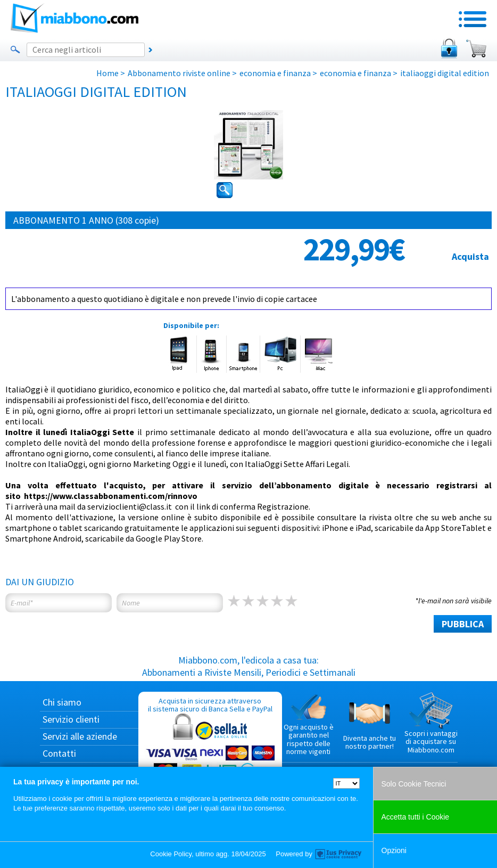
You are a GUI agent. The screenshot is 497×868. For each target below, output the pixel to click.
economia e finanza (275, 73)
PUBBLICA (463, 624)
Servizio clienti (71, 719)
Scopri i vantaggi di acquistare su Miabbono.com (431, 723)
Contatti (59, 753)
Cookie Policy (171, 854)
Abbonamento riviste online (179, 73)
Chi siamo (62, 702)
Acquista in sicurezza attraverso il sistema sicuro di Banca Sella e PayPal (210, 747)
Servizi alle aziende (80, 736)
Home (107, 73)
